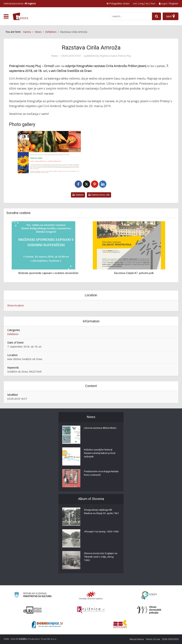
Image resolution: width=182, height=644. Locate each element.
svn (135, 3)
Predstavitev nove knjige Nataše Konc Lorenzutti (98, 474)
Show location (16, 305)
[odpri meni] (6, 16)
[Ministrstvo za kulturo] (33, 595)
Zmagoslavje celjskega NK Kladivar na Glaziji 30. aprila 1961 (99, 514)
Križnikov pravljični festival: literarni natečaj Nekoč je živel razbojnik (101, 454)
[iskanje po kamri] (131, 16)
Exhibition (13, 334)
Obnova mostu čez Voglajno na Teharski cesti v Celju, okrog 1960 (102, 557)
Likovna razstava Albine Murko (101, 428)
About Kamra (137, 639)
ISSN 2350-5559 (170, 639)
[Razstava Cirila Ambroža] (49, 152)
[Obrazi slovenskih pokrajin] (149, 610)
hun (153, 3)
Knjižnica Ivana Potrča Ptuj (115, 56)
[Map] (171, 16)
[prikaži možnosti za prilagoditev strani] (118, 3)
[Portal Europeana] (149, 595)
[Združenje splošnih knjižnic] (120, 624)
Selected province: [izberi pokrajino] (20, 3)
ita (147, 3)
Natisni (78, 195)
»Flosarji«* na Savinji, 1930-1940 (99, 534)
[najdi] (156, 16)
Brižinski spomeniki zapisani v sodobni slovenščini (48, 273)
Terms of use (153, 639)
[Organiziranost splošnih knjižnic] (91, 595)
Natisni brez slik (99, 195)
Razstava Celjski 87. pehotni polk (134, 273)
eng (141, 3)
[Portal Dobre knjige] (47, 624)
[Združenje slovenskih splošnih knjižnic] (91, 610)
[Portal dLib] (33, 610)
